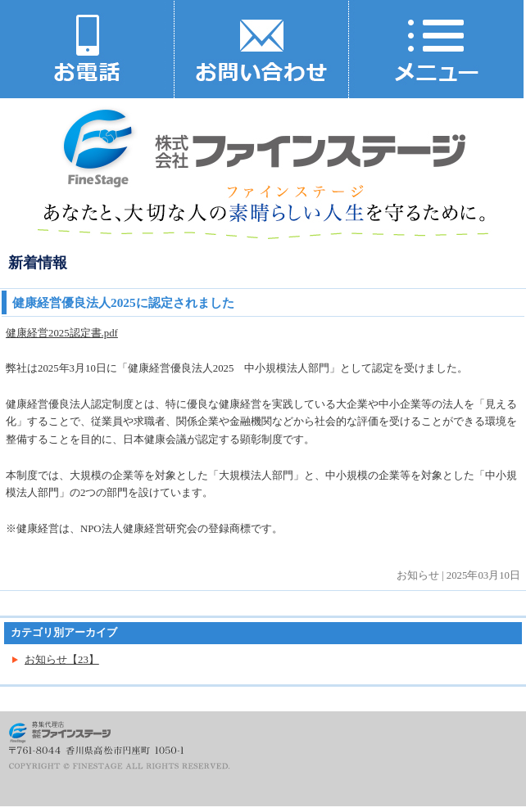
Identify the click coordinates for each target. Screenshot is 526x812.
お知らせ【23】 (62, 660)
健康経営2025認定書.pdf (62, 333)
